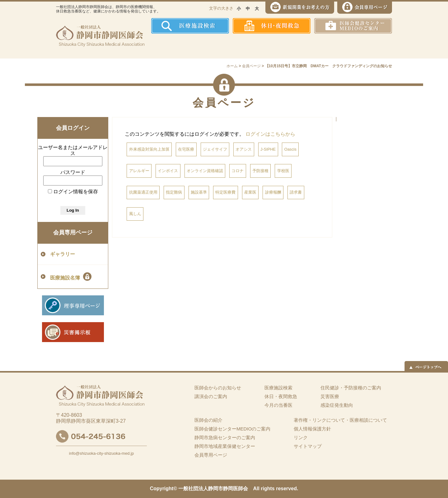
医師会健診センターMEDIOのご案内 (232, 429)
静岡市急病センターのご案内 (225, 437)
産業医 (250, 192)
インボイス (168, 171)
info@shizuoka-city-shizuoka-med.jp (101, 453)
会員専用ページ (73, 233)
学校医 (283, 171)
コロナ (238, 171)
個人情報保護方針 (312, 429)
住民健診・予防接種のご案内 (241, 46)
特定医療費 (225, 192)
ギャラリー (63, 254)
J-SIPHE (268, 149)
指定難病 (174, 192)
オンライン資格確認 (205, 171)
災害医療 (327, 46)
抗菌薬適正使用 (143, 192)
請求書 (296, 192)
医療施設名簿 (71, 277)
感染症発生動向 (288, 46)
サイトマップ (308, 446)
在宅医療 (186, 149)
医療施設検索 (278, 388)
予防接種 (260, 171)
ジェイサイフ (215, 149)
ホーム (163, 46)
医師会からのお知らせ (218, 388)
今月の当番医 (278, 405)
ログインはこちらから (270, 134)
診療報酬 (273, 192)
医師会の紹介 (196, 46)
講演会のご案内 (211, 396)
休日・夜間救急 (281, 396)
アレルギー (139, 171)
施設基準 (199, 192)
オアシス (244, 149)
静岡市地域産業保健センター (225, 446)
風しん (135, 214)
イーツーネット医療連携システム (368, 46)
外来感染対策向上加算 (149, 149)
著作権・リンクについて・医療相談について (340, 420)
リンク (301, 437)
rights (268, 489)
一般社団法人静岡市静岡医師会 (213, 489)
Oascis (290, 149)
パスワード (73, 172)
